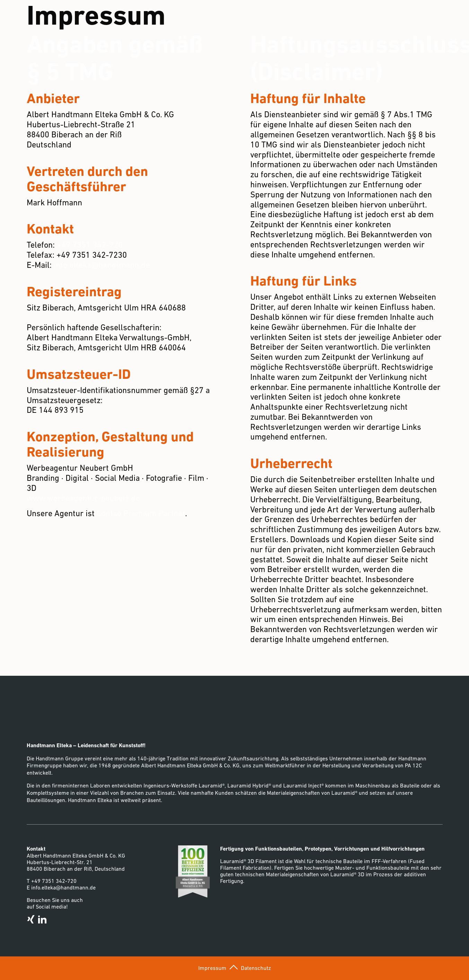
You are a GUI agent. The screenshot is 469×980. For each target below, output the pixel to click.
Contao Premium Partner (141, 513)
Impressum (212, 968)
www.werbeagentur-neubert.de (83, 498)
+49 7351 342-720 (90, 245)
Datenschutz (256, 968)
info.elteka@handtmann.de (102, 265)
